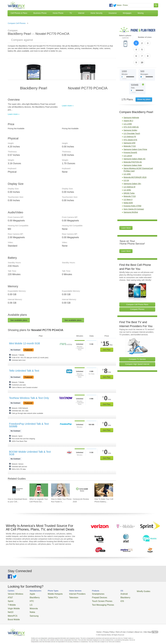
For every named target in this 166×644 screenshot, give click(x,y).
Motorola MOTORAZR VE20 (135, 161)
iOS (109, 600)
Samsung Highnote (131, 102)
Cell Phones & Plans (19, 13)
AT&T (10, 597)
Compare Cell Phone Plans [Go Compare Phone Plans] (137, 289)
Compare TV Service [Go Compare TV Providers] (137, 343)
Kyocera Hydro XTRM (132, 190)
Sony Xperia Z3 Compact (134, 193)
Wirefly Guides (128, 591)
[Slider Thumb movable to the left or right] (124, 62)
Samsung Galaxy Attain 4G (134, 143)
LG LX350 (128, 108)
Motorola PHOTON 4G (133, 146)
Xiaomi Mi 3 (128, 105)
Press (125, 5)
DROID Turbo (129, 177)
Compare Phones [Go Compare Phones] (137, 293)
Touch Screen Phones (91, 600)
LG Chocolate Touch (132, 118)
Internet (81, 13)
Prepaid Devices (89, 597)
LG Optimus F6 (130, 121)
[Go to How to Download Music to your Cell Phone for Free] (17, 490)
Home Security (96, 13)
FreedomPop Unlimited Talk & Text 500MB (29, 425)
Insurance (113, 13)
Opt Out (155, 628)
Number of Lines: (145, 37)
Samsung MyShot (131, 196)
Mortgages (127, 13)
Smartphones (88, 594)
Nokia (29, 609)
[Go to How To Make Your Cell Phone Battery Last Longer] (104, 490)
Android (111, 594)
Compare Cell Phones (17, 23)
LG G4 (126, 165)
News (119, 5)
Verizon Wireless (14, 594)
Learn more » (14, 114)
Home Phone (58, 13)
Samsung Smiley (130, 114)
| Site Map (147, 628)
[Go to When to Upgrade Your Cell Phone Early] (39, 490)
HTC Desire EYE (130, 124)
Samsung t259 (129, 127)
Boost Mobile (13, 615)
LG (28, 603)
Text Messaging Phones (92, 603)
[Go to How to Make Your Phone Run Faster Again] (60, 490)
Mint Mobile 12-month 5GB (25, 343)
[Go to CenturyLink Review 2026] (82, 490)
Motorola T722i (130, 130)
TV (71, 13)
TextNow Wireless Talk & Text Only (29, 398)
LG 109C (127, 158)
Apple (29, 594)
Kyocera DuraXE (130, 137)
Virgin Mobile (13, 606)
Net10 (10, 609)
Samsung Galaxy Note (133, 149)
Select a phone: (125, 37)
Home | (99, 628)
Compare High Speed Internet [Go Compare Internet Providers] (137, 348)
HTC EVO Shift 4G (131, 111)
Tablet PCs (49, 597)
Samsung (30, 612)
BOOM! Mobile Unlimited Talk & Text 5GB (30, 453)
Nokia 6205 (128, 187)
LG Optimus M (129, 171)
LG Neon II (128, 184)
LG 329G (127, 174)
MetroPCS (12, 612)
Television (67, 597)
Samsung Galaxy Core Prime (135, 133)
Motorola (30, 606)
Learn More (126, 212)
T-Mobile (11, 603)
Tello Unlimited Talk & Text (24, 371)
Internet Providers (70, 594)
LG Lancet (128, 140)
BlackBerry (31, 597)
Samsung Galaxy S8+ (132, 168)
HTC (29, 600)
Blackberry (112, 597)
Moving (141, 13)
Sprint (10, 600)
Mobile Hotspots (51, 594)
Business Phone (40, 13)
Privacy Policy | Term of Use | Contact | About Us (123, 628)
